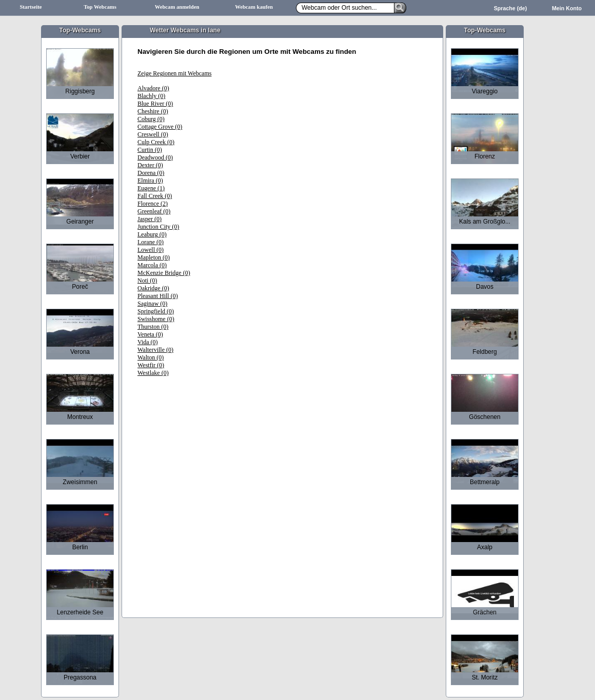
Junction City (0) (158, 227)
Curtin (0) (150, 150)
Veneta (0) (150, 334)
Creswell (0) (153, 134)
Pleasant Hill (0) (158, 296)
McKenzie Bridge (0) (164, 273)
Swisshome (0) (156, 319)
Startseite (31, 7)
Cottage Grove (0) (160, 127)
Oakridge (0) (153, 288)
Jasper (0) (150, 219)
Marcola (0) (152, 265)
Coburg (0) (151, 119)
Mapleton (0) (154, 257)
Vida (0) (148, 342)
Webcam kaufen (254, 7)
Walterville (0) (155, 350)
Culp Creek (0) (156, 142)
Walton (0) (151, 357)
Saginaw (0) (152, 304)
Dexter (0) (150, 165)
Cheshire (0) (153, 111)
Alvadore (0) (153, 88)
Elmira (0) (150, 181)
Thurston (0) (153, 327)
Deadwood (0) (155, 157)
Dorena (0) (151, 173)
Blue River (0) (155, 104)
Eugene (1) (151, 188)
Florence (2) (153, 204)
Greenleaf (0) (154, 211)
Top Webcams (100, 7)
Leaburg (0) (152, 234)
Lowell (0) (151, 250)
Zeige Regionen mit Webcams (174, 73)
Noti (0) (147, 281)
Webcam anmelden (177, 7)
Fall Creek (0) (155, 196)
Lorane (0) (151, 242)
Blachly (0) (151, 96)
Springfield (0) (156, 311)
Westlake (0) (153, 373)
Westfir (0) (151, 365)
